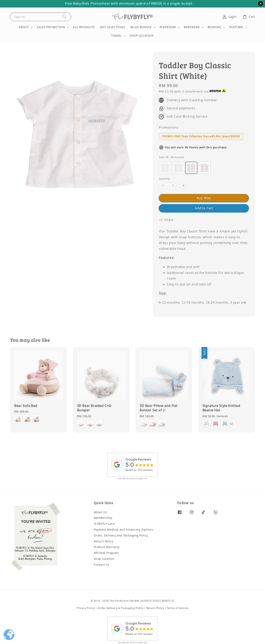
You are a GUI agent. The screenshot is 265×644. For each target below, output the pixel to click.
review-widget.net (138, 478)
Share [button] (166, 220)
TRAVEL (116, 36)
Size (172, 157)
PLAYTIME (236, 27)
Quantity (165, 179)
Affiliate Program (106, 553)
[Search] (64, 17)
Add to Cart (204, 208)
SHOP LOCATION (142, 36)
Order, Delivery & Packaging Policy (121, 608)
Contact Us (102, 565)
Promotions (169, 128)
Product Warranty (107, 547)
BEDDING (214, 27)
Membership (103, 518)
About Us (100, 513)
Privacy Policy (86, 608)
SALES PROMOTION (51, 27)
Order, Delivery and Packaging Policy (121, 536)
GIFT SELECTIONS (112, 27)
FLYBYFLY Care (104, 524)
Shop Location (104, 559)
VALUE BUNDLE (141, 27)
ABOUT (24, 27)
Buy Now (204, 198)
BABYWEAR (192, 27)
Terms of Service (178, 608)
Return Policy (104, 541)
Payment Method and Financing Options (123, 530)
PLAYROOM (168, 27)
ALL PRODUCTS (84, 27)
